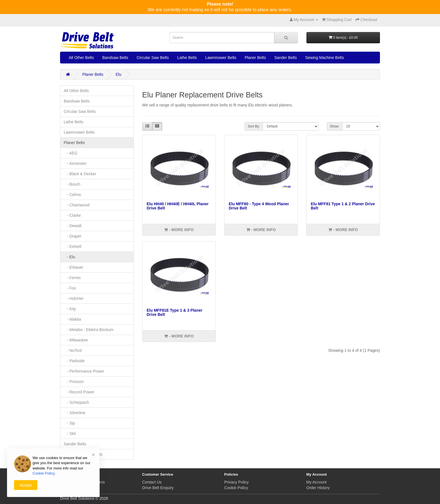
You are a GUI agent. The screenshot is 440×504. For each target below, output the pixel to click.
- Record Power (79, 392)
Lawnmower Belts (221, 58)
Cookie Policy (236, 488)
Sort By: (254, 126)
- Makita (72, 319)
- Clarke (72, 215)
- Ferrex (72, 278)
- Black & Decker (80, 174)
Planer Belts (255, 58)
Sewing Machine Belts (325, 58)
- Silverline (75, 413)
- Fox (70, 288)
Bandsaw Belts (115, 58)
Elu (118, 74)
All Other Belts (81, 58)
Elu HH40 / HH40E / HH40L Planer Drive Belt (178, 206)
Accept (26, 485)
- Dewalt (73, 226)
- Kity (70, 309)
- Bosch (72, 184)
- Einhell (72, 247)
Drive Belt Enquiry (158, 488)
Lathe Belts (187, 58)
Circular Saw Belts (153, 58)
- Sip (69, 423)
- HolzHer (74, 298)
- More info (179, 230)
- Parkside (74, 361)
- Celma (72, 195)
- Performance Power (84, 371)
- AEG (71, 153)
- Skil (70, 434)
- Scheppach (76, 402)
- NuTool (73, 350)
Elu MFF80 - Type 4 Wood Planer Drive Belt (259, 206)
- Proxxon (74, 382)
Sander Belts (286, 58)
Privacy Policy (236, 482)
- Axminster (75, 163)
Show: (335, 126)
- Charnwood (77, 205)
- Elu (69, 257)
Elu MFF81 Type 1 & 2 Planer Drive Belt (343, 206)
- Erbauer (74, 267)
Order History (318, 488)
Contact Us (152, 482)
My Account (317, 482)
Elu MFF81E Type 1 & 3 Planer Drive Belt (175, 312)
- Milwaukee (76, 340)
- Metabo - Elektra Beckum (89, 330)
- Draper (73, 236)
